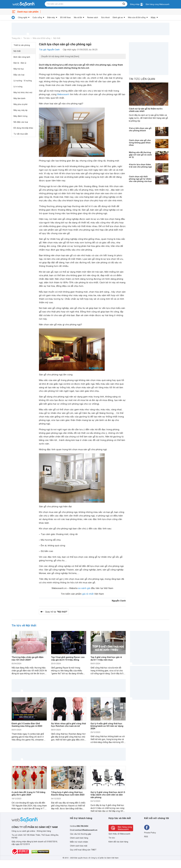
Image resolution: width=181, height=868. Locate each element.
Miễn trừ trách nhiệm (79, 842)
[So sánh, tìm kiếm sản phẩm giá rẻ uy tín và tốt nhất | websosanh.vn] (23, 4)
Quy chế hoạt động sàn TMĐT (83, 850)
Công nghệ (23, 17)
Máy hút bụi (19, 69)
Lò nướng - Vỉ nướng (23, 81)
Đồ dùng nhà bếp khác (23, 128)
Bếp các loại (19, 75)
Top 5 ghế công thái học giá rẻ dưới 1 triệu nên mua (106, 658)
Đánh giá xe (118, 17)
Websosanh (63, 94)
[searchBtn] (124, 4)
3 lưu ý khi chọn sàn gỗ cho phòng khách (140, 129)
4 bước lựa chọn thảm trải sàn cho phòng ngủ (140, 166)
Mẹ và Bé (78, 17)
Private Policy (150, 833)
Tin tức (27, 38)
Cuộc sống (37, 17)
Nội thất (57, 38)
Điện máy (51, 17)
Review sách (93, 17)
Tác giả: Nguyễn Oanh (49, 50)
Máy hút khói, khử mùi (23, 92)
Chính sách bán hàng (79, 838)
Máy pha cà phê (20, 104)
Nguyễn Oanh (119, 601)
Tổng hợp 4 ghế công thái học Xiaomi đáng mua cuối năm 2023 (68, 793)
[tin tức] (13, 17)
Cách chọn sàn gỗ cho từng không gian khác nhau (140, 143)
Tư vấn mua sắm (21, 134)
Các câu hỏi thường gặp (81, 834)
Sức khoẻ (105, 17)
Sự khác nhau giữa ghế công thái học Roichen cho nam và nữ (68, 725)
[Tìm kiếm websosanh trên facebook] (147, 827)
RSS (146, 837)
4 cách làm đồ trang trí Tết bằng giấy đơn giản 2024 (28, 793)
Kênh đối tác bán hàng (118, 842)
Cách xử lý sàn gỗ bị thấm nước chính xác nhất (146, 110)
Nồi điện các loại (21, 122)
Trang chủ (16, 38)
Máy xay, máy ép (21, 110)
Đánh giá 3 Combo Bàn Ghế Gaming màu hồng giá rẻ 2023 (27, 725)
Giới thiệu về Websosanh (119, 834)
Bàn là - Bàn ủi (20, 63)
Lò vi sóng (18, 87)
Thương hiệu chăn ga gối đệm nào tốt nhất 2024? (27, 658)
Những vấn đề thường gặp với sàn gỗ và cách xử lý (140, 155)
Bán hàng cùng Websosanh (158, 4)
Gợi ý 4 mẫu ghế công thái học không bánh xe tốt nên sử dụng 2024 (107, 726)
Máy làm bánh (19, 98)
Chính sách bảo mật (79, 846)
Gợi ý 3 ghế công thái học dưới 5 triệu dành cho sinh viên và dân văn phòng (108, 795)
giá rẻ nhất (88, 594)
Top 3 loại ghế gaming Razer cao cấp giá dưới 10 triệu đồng (68, 658)
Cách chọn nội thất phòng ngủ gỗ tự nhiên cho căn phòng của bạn (140, 179)
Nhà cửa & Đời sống (137, 17)
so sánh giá (84, 588)
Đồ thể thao (66, 17)
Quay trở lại (56, 612)
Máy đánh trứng (20, 116)
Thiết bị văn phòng (22, 45)
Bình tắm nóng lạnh (22, 57)
